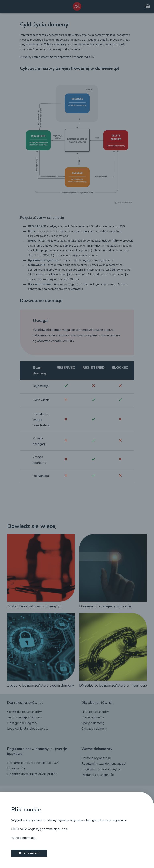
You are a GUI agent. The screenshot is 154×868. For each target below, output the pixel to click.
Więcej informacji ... (24, 838)
